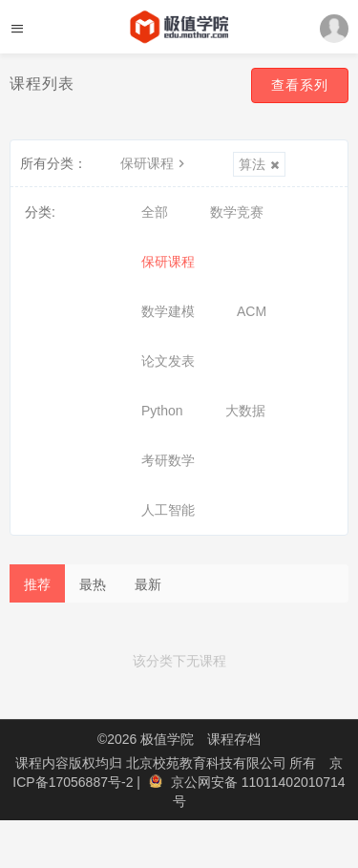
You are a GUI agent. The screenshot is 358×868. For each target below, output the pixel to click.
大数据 (245, 411)
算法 (259, 164)
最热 (93, 584)
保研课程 (155, 163)
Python (162, 411)
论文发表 (168, 361)
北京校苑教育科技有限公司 (208, 763)
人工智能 (168, 510)
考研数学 (168, 460)
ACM (252, 311)
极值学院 (167, 739)
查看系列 (300, 85)
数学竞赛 (237, 212)
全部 (155, 212)
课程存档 (234, 739)
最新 (148, 584)
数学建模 (168, 311)
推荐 (37, 584)
